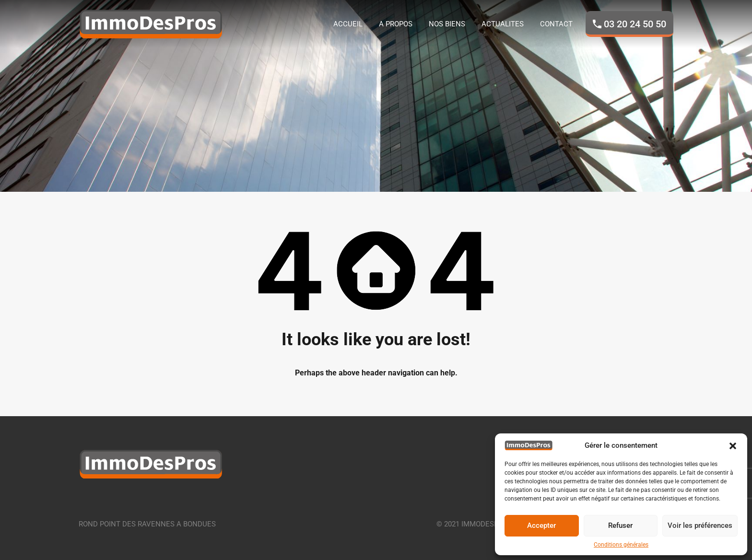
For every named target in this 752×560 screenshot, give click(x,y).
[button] (733, 445)
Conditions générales (621, 545)
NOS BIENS (447, 24)
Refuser (620, 525)
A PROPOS (396, 24)
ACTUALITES (503, 24)
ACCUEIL (348, 24)
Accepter (541, 525)
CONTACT (556, 24)
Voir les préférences (700, 525)
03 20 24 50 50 (635, 24)
